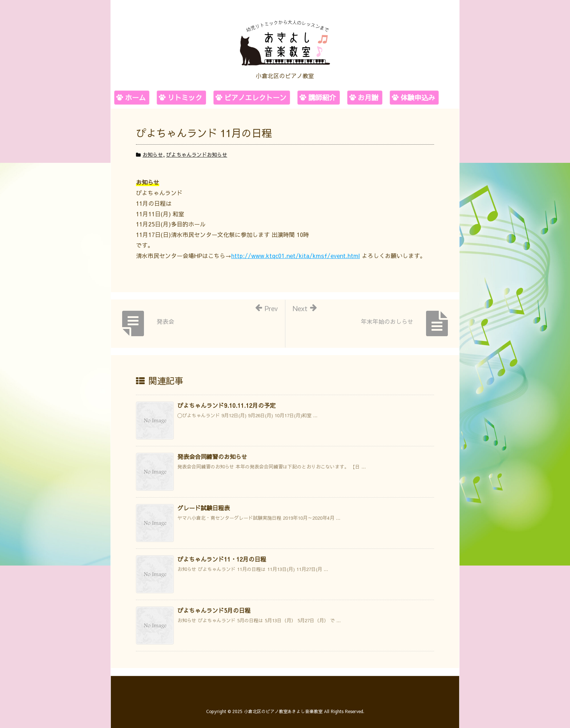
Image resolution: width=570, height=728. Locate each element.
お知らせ (153, 154)
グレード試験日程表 (204, 508)
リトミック (185, 97)
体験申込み (418, 97)
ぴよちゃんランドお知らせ (197, 154)
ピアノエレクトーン (255, 97)
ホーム (135, 97)
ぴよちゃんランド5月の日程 (214, 610)
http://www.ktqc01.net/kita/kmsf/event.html (296, 256)
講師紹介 (322, 97)
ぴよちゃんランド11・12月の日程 (222, 559)
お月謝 (368, 97)
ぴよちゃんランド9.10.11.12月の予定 (226, 405)
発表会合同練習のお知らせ (212, 456)
